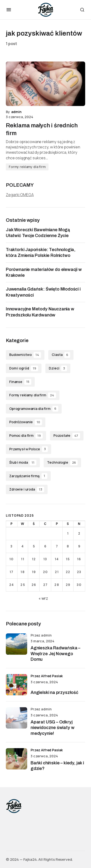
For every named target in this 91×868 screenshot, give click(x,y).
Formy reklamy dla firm (27, 167)
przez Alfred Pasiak (47, 676)
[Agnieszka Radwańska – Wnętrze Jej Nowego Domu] (17, 644)
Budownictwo (25, 355)
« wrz (43, 598)
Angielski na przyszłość (54, 692)
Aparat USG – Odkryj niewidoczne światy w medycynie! (52, 728)
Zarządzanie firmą (28, 476)
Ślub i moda (23, 463)
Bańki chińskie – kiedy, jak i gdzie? (57, 766)
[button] (9, 10)
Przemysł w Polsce (29, 449)
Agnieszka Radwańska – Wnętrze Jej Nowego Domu (55, 654)
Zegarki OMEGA (20, 195)
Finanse (20, 382)
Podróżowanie (26, 422)
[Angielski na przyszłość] (17, 685)
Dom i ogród (24, 369)
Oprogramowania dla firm (34, 409)
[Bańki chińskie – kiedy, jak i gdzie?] (17, 759)
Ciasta (61, 355)
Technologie (62, 463)
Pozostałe (67, 436)
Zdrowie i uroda (27, 490)
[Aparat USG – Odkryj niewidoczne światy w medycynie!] (17, 718)
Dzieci (58, 369)
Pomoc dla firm (26, 436)
